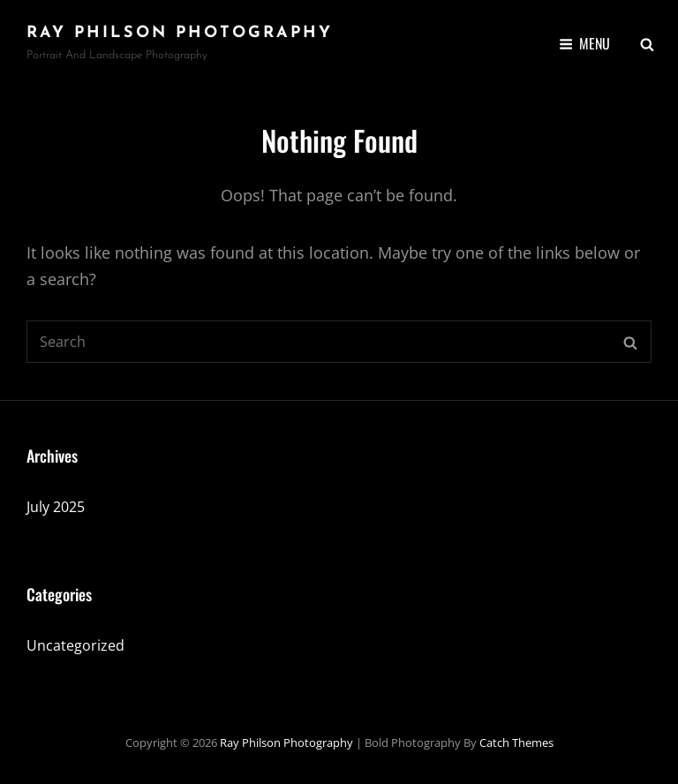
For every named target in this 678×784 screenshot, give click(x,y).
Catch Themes (516, 743)
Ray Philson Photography (180, 33)
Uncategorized (75, 645)
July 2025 (56, 507)
